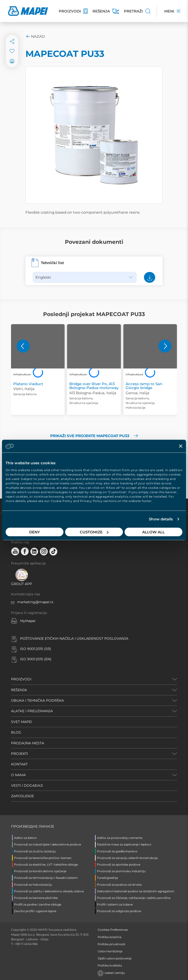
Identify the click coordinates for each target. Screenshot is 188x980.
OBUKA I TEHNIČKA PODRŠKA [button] (37, 700)
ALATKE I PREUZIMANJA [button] (32, 711)
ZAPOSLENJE (23, 796)
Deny (35, 532)
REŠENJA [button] (19, 690)
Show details (161, 519)
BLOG (16, 732)
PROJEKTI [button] (19, 754)
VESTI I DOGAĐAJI (27, 785)
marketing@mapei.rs (35, 602)
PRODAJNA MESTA (28, 743)
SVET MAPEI (22, 722)
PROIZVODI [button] (21, 679)
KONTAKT (19, 764)
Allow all (153, 532)
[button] (23, 346)
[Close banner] (181, 446)
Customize (94, 532)
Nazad (35, 36)
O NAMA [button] (18, 775)
